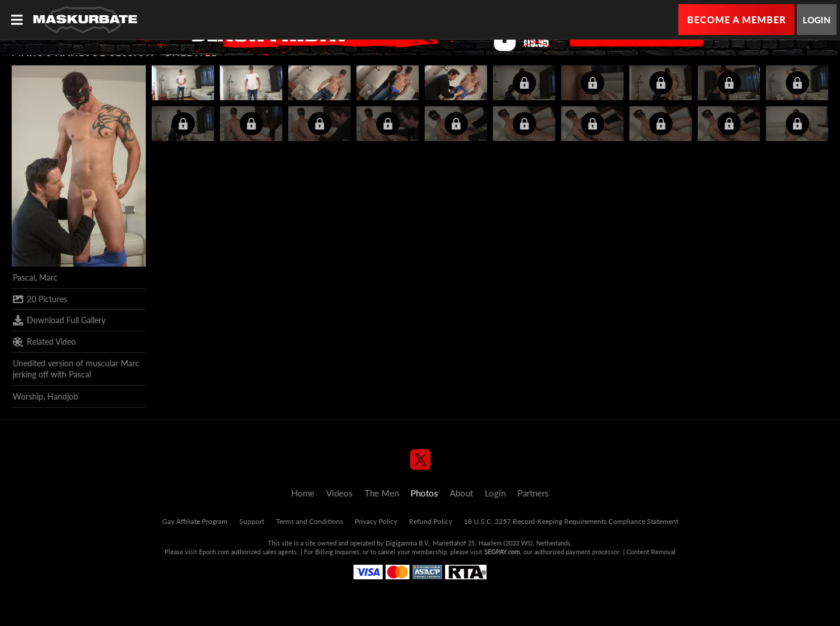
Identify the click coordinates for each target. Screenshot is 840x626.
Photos (424, 493)
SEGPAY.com (502, 552)
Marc (48, 277)
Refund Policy (430, 521)
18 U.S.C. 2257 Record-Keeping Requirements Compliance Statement (571, 521)
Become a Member (736, 20)
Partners (533, 493)
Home (303, 493)
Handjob (63, 396)
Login (817, 20)
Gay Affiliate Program (195, 521)
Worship (28, 396)
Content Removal (651, 552)
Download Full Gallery (59, 320)
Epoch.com (214, 552)
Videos (339, 493)
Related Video (44, 342)
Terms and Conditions (309, 521)
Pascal (24, 277)
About (461, 493)
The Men (382, 493)
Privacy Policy (376, 521)
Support (252, 521)
